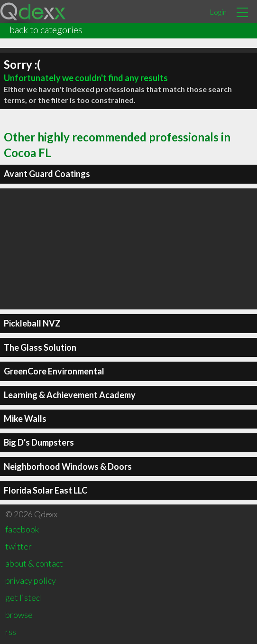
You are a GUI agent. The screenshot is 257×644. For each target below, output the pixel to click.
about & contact (34, 563)
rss (11, 632)
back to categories (46, 29)
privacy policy (31, 580)
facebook (22, 529)
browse (19, 615)
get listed (23, 597)
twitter (18, 546)
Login (218, 12)
